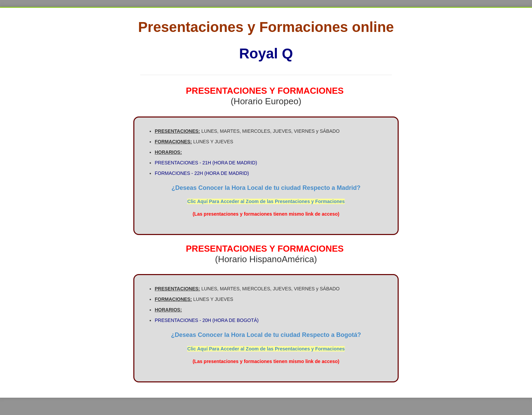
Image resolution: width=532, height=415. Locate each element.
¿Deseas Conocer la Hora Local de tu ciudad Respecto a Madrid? (266, 188)
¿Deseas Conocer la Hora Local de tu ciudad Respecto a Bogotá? (266, 335)
